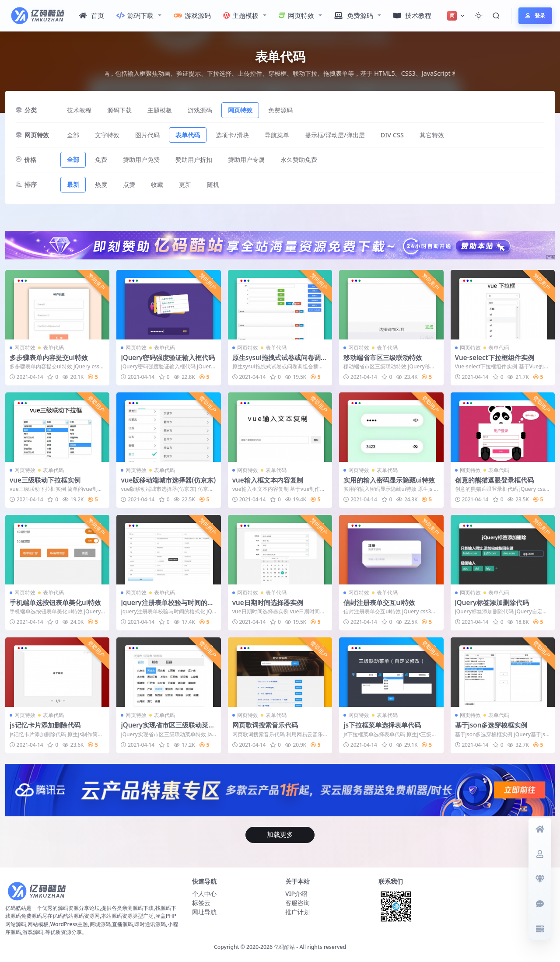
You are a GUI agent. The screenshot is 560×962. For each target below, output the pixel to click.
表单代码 (188, 135)
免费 (101, 159)
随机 (213, 184)
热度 (101, 184)
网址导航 (204, 912)
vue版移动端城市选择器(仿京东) (168, 480)
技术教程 (412, 15)
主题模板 (241, 15)
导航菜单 (277, 135)
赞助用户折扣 (194, 159)
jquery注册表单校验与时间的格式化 (167, 606)
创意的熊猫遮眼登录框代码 (494, 480)
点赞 (129, 184)
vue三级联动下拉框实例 (45, 480)
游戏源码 (192, 15)
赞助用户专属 (246, 159)
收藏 (157, 184)
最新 (73, 184)
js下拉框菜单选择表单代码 (382, 725)
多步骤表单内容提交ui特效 (49, 357)
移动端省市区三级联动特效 (383, 357)
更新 (185, 184)
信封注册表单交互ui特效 (379, 602)
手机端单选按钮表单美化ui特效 (55, 602)
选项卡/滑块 (232, 135)
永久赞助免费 (299, 159)
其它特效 (432, 135)
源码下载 (135, 15)
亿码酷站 (284, 947)
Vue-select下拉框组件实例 (495, 357)
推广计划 (297, 912)
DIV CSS (392, 135)
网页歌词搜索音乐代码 (265, 725)
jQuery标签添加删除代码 (492, 602)
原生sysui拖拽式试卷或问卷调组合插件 (280, 361)
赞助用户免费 (141, 159)
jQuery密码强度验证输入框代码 (168, 357)
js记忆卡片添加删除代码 (45, 725)
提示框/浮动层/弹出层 (335, 135)
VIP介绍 (296, 894)
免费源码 (354, 15)
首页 (92, 15)
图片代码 (147, 135)
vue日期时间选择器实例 (268, 602)
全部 (73, 135)
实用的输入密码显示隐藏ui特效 (389, 480)
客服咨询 (297, 903)
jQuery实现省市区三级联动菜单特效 (168, 729)
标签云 (201, 903)
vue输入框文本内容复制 (268, 480)
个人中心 (204, 894)
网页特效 (296, 15)
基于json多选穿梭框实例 (491, 725)
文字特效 (107, 135)
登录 (535, 16)
